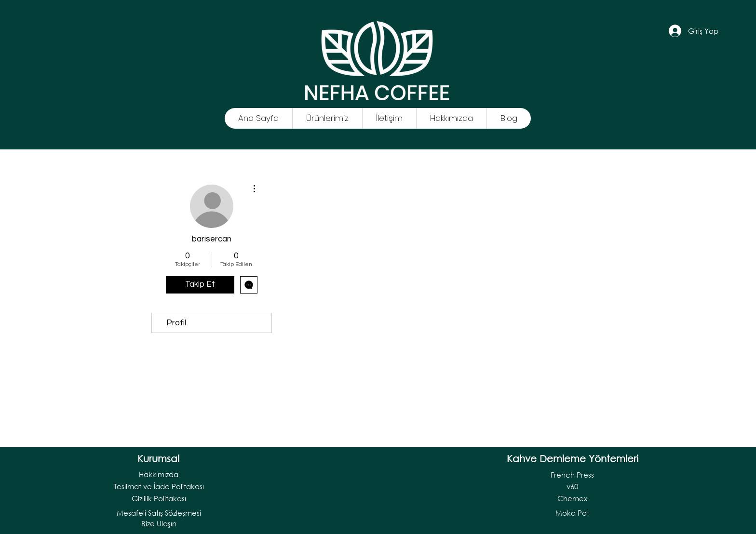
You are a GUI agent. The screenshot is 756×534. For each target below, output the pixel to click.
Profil (176, 323)
